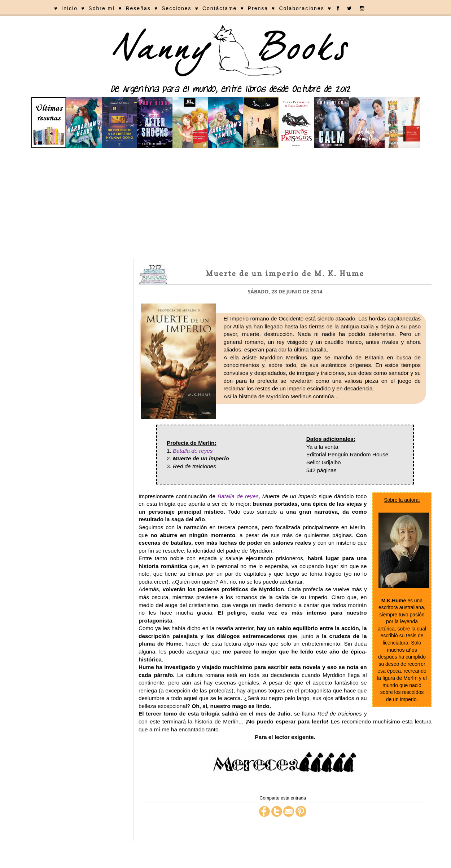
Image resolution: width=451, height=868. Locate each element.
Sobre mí (102, 8)
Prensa (258, 8)
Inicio (69, 8)
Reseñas (138, 8)
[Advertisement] (225, 204)
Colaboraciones (301, 8)
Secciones (177, 8)
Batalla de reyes (193, 451)
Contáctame (220, 8)
